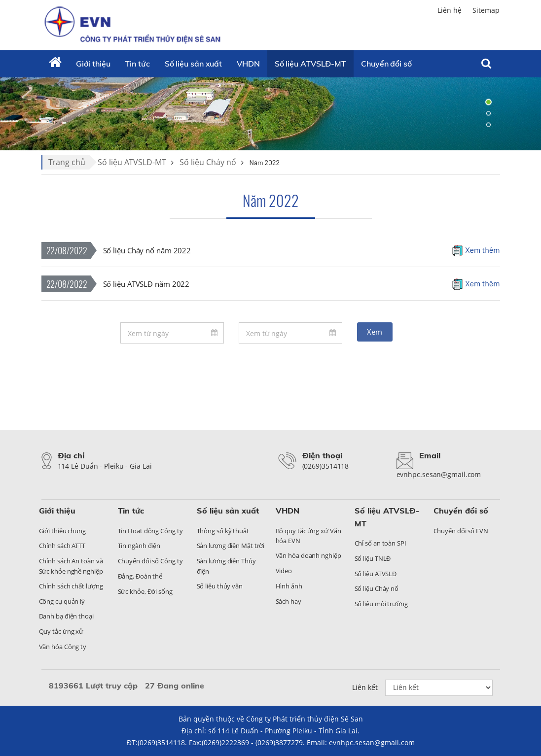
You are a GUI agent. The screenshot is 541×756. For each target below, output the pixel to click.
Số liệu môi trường (381, 604)
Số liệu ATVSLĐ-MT (310, 64)
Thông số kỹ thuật (223, 531)
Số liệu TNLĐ (373, 558)
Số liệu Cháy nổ (208, 162)
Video (284, 571)
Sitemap (486, 10)
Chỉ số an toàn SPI (380, 543)
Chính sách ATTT (62, 546)
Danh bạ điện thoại (66, 616)
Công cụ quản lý (62, 601)
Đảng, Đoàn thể (140, 576)
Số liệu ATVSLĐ (376, 574)
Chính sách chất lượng (71, 586)
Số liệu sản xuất (193, 64)
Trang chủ (67, 162)
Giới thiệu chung (62, 531)
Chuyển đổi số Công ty (150, 561)
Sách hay (289, 601)
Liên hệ (450, 10)
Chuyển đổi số (461, 511)
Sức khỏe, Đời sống (145, 591)
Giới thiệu (93, 64)
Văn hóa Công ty (63, 647)
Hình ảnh (289, 586)
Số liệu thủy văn (220, 586)
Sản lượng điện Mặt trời (231, 546)
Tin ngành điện (139, 546)
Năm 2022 (271, 200)
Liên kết (365, 687)
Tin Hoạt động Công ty (150, 531)
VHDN (248, 64)
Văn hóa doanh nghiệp (308, 555)
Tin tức (137, 64)
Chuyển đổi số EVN (461, 531)
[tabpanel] (270, 113)
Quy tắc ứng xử (61, 631)
